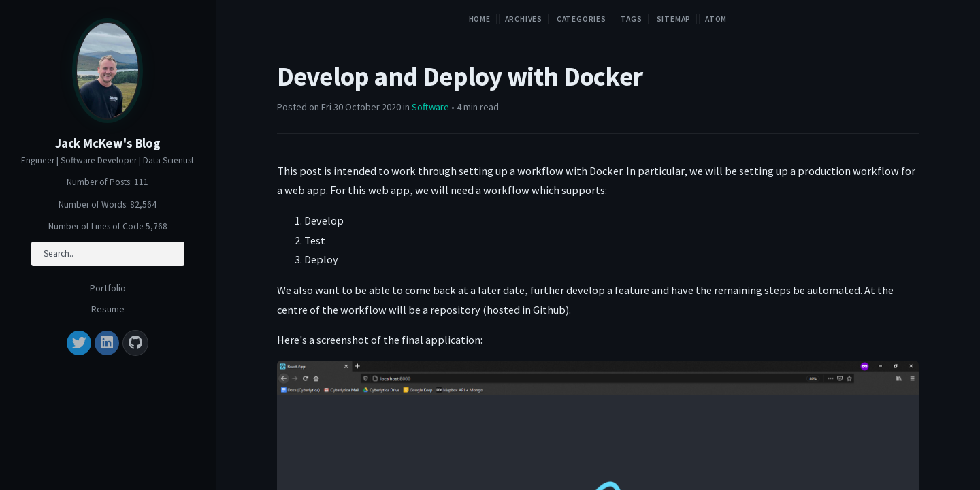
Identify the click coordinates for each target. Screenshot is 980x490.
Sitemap (674, 19)
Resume (108, 309)
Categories (582, 19)
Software (430, 107)
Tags (632, 19)
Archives (524, 19)
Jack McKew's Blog (108, 143)
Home (480, 19)
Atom (716, 19)
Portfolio (108, 288)
